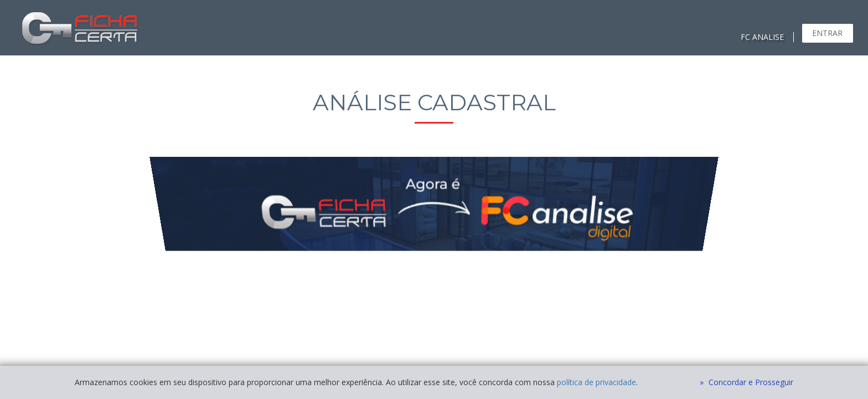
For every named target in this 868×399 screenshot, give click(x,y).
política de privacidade (596, 382)
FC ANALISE (762, 37)
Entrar (827, 33)
